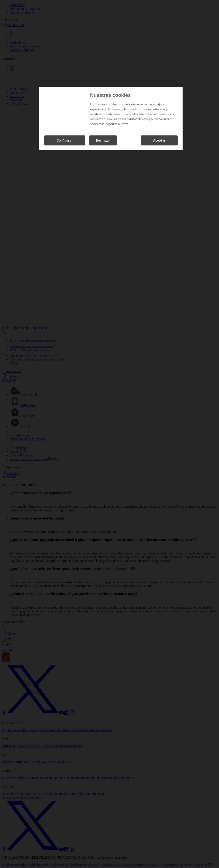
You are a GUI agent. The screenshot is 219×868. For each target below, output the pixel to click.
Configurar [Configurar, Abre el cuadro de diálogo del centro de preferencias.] (65, 140)
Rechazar (103, 140)
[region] (111, 118)
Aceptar (159, 140)
